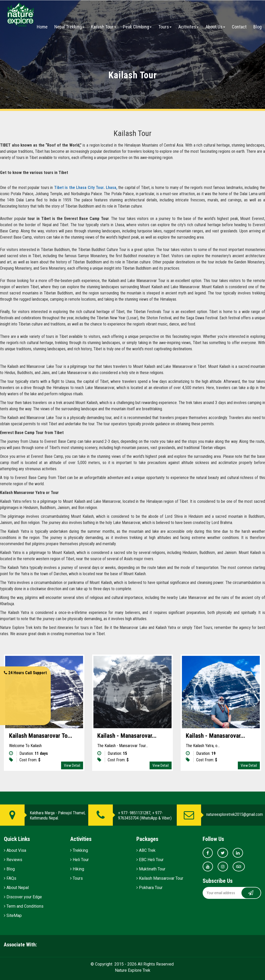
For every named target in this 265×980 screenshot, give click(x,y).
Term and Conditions (24, 906)
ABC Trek (146, 850)
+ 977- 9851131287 (134, 813)
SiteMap (13, 916)
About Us (215, 27)
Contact (239, 27)
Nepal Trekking (69, 27)
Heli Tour (79, 860)
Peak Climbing (137, 27)
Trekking (79, 850)
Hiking (77, 869)
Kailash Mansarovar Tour (160, 878)
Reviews (13, 860)
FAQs (10, 878)
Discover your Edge (23, 897)
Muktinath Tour (151, 869)
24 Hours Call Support (25, 673)
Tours (165, 27)
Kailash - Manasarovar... (127, 736)
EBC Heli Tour (150, 860)
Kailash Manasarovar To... (41, 736)
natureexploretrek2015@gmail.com (235, 814)
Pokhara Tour (149, 888)
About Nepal (16, 888)
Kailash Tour (104, 27)
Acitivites (189, 27)
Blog (257, 27)
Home (42, 27)
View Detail (72, 765)
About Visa (15, 850)
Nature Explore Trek (133, 970)
